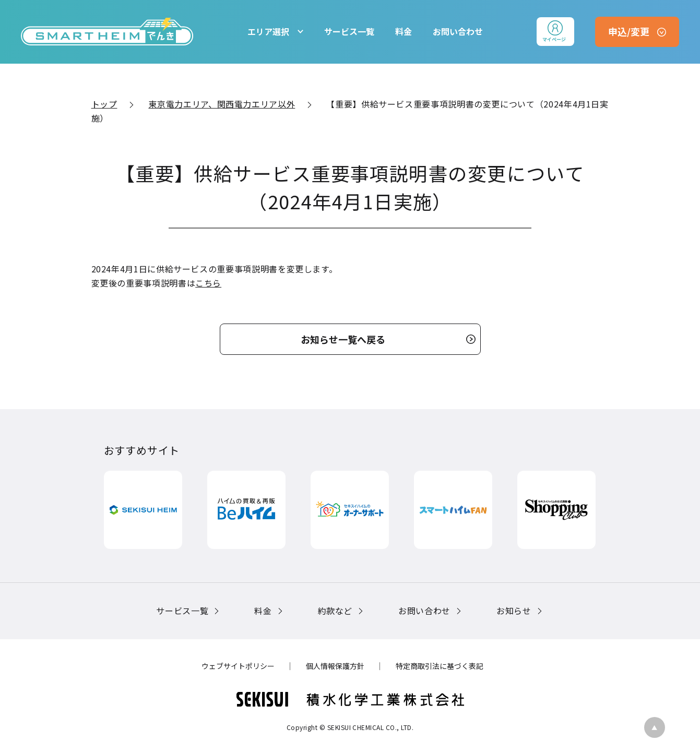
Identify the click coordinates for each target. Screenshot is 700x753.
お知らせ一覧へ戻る (343, 339)
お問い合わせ (458, 31)
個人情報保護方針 (335, 666)
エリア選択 (268, 31)
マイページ (554, 39)
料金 (404, 31)
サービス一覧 (349, 31)
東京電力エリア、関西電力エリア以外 (222, 104)
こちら (208, 283)
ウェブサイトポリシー (238, 666)
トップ (104, 104)
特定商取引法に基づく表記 (440, 666)
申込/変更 (629, 31)
